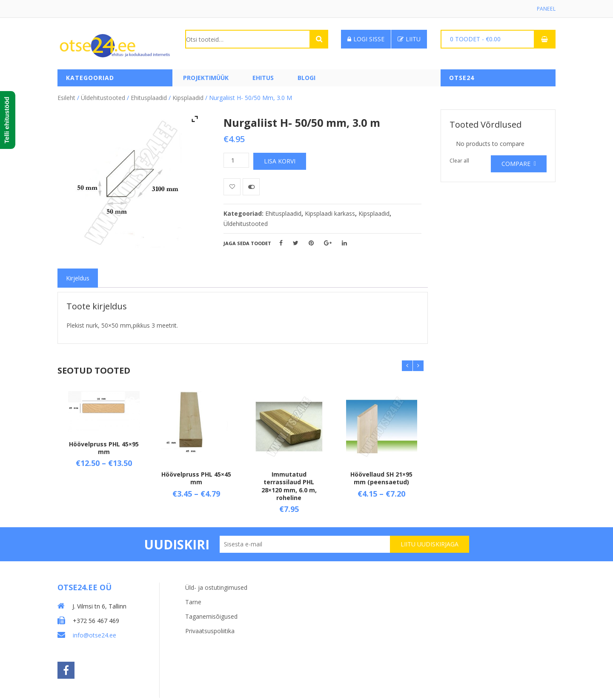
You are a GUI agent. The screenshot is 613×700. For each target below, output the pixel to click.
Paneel (547, 9)
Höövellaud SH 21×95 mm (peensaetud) (381, 478)
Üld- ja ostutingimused (216, 587)
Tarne (193, 602)
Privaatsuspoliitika (210, 631)
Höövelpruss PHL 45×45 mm (196, 478)
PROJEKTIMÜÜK (206, 78)
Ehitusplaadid (149, 98)
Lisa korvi (280, 161)
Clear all (459, 161)
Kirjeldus (78, 278)
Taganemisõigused (211, 616)
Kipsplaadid (188, 98)
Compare (516, 164)
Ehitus (263, 78)
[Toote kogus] (236, 160)
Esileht (66, 98)
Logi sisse (366, 39)
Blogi (306, 78)
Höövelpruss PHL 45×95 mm (104, 448)
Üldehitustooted (103, 98)
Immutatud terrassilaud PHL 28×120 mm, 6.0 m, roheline (289, 486)
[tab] (78, 278)
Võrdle (251, 187)
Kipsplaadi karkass (330, 213)
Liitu (409, 39)
